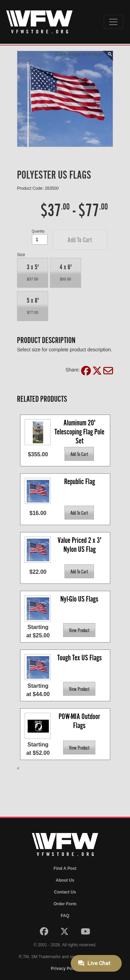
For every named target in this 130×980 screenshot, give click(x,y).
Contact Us (65, 892)
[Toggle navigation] (113, 22)
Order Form (65, 904)
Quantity (38, 231)
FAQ (65, 916)
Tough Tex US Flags (80, 658)
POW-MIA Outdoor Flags (80, 721)
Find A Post (65, 868)
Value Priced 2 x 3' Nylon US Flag (80, 545)
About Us (65, 880)
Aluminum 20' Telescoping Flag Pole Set (80, 431)
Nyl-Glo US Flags (79, 599)
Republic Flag (80, 481)
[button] (80, 240)
